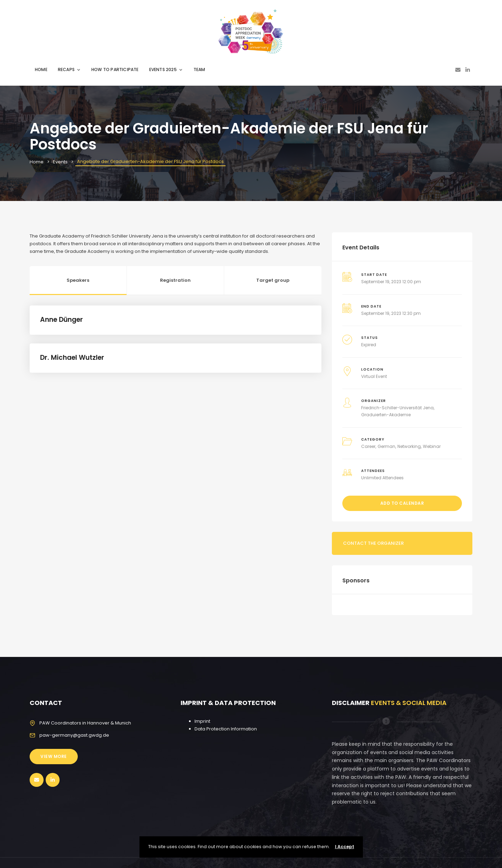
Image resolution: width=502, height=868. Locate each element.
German (386, 446)
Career (368, 446)
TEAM (199, 69)
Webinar (432, 446)
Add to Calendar (402, 503)
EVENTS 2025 (166, 69)
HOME (41, 69)
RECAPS (69, 69)
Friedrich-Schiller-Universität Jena (397, 408)
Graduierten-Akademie (386, 415)
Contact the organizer (373, 543)
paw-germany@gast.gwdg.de (74, 735)
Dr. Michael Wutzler (72, 358)
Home (37, 162)
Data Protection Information (226, 729)
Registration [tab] (175, 280)
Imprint (202, 721)
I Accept (345, 847)
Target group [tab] (273, 280)
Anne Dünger (62, 320)
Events (60, 162)
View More (54, 756)
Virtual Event (374, 376)
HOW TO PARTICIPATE (115, 69)
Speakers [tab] (78, 280)
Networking (409, 446)
